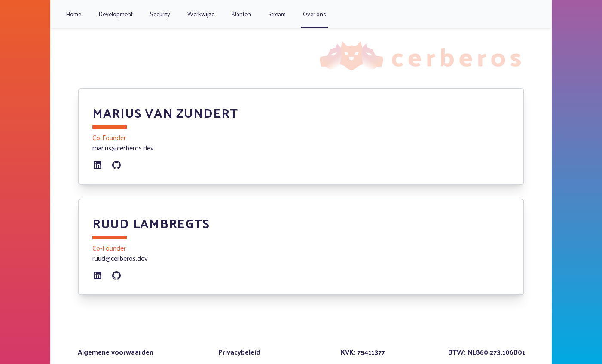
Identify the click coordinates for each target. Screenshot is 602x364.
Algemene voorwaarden (116, 352)
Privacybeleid (239, 352)
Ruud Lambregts (151, 223)
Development (116, 14)
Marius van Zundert (165, 112)
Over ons (315, 14)
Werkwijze (201, 14)
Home (73, 14)
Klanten (241, 14)
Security (160, 14)
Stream (277, 14)
